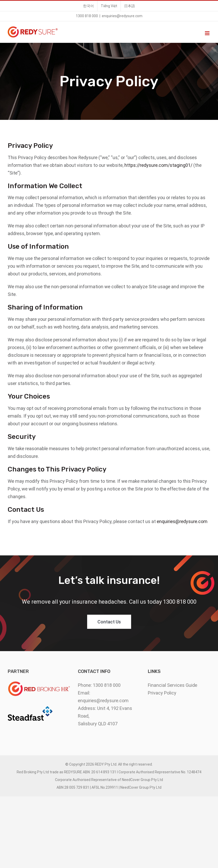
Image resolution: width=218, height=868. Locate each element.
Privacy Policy (162, 693)
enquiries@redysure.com (122, 16)
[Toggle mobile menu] (208, 33)
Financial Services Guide (172, 685)
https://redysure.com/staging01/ (158, 165)
